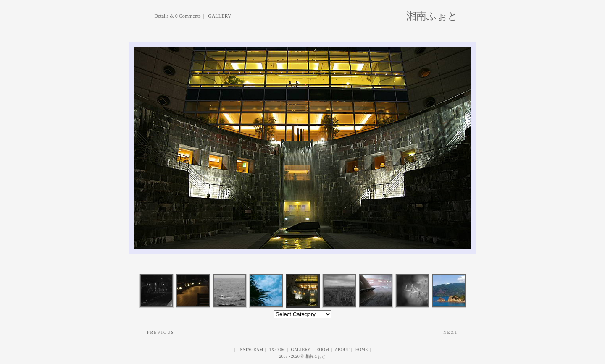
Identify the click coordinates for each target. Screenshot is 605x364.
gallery (301, 350)
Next (451, 332)
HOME (362, 350)
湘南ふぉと (432, 15)
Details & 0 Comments (177, 16)
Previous (161, 332)
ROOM (323, 350)
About (342, 350)
